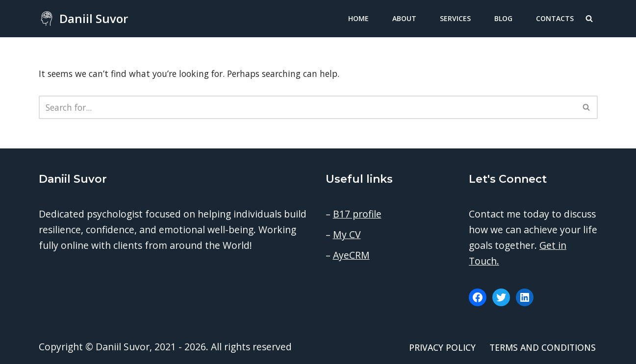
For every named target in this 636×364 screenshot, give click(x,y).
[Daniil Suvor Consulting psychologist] (83, 19)
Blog (503, 18)
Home (358, 18)
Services (455, 18)
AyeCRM (351, 255)
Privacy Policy (442, 347)
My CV (347, 234)
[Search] (589, 18)
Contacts (555, 18)
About (404, 18)
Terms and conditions (543, 347)
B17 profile (357, 214)
